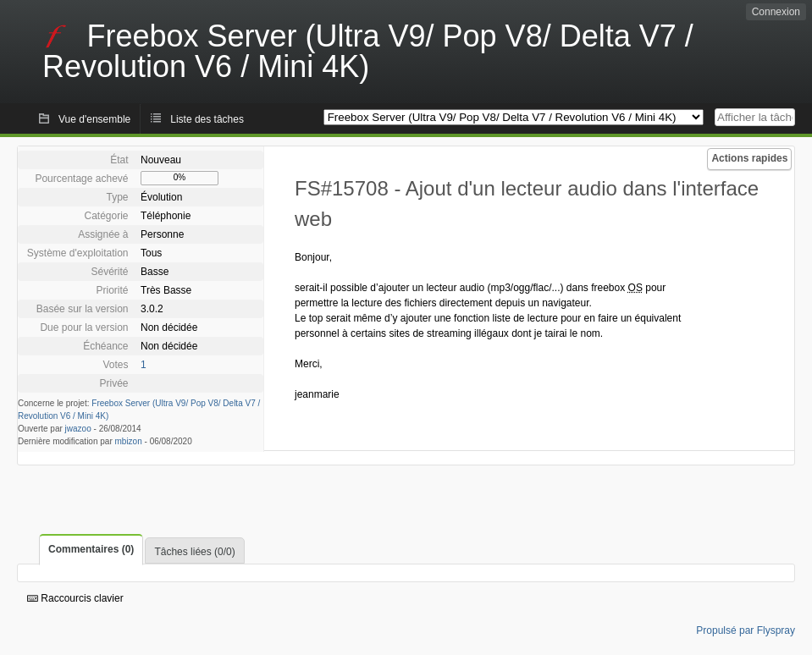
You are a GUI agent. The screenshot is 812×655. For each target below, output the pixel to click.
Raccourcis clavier (75, 598)
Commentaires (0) (91, 549)
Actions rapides (749, 158)
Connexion (776, 12)
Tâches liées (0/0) (194, 552)
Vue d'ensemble (94, 119)
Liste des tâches (207, 119)
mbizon (129, 441)
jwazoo (78, 429)
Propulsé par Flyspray (746, 630)
